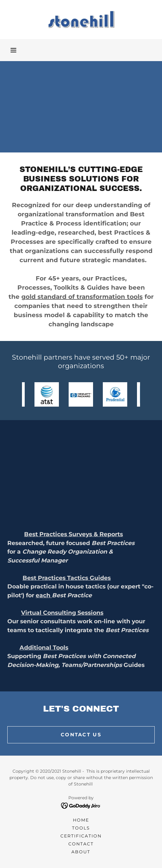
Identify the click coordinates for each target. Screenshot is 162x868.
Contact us (81, 735)
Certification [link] (81, 836)
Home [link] (81, 820)
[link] (81, 20)
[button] (13, 50)
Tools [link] (81, 828)
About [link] (81, 852)
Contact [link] (81, 844)
